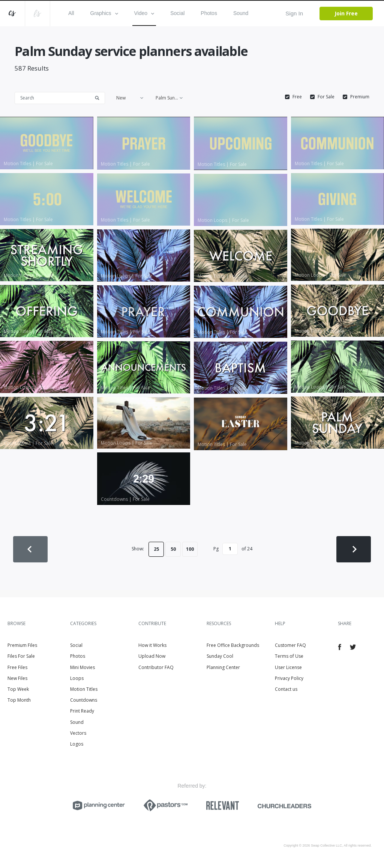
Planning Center (223, 667)
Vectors (78, 733)
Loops (77, 678)
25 (156, 549)
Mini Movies (82, 667)
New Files (17, 678)
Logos (77, 744)
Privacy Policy (289, 678)
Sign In (294, 13)
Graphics (104, 13)
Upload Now (152, 656)
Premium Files (22, 645)
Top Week (18, 689)
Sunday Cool (220, 656)
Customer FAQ (290, 645)
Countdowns (84, 700)
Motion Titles (84, 689)
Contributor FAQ (156, 667)
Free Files (17, 667)
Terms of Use (289, 656)
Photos (209, 13)
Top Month (19, 700)
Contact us (286, 689)
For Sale (326, 97)
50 (173, 549)
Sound (241, 13)
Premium (360, 97)
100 (190, 549)
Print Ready (82, 711)
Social (177, 13)
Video (144, 13)
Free (297, 97)
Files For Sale (21, 656)
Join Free (346, 13)
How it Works (152, 645)
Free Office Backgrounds (233, 645)
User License (288, 667)
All (71, 13)
